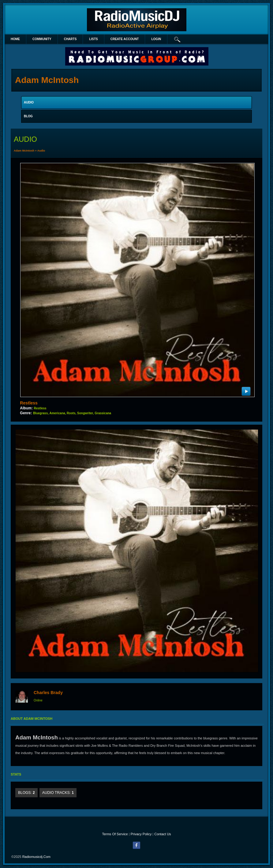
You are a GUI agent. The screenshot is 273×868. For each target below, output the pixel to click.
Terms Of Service (115, 834)
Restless (29, 403)
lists (93, 39)
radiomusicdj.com (36, 857)
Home (15, 39)
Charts (70, 39)
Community (42, 39)
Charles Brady (48, 693)
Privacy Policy (141, 834)
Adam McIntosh (24, 151)
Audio (41, 151)
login (156, 39)
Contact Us (163, 834)
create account (125, 39)
